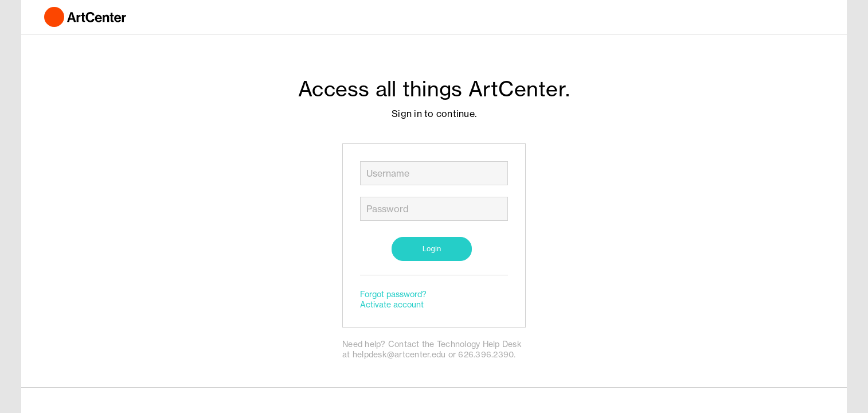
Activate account (392, 304)
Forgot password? (393, 294)
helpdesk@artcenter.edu (399, 354)
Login (432, 249)
